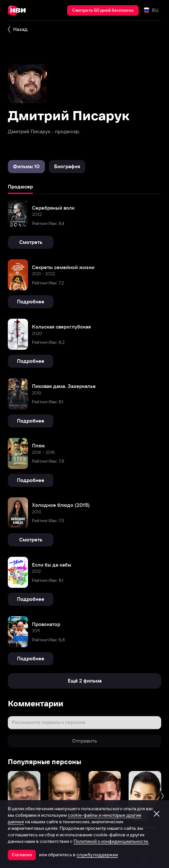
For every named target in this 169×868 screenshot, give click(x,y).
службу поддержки (97, 855)
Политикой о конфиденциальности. (111, 841)
